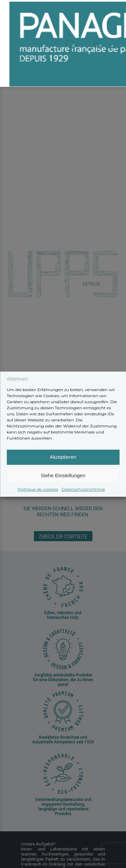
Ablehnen (17, 379)
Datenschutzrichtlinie (83, 489)
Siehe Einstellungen (63, 475)
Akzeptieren (63, 457)
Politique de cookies (38, 489)
